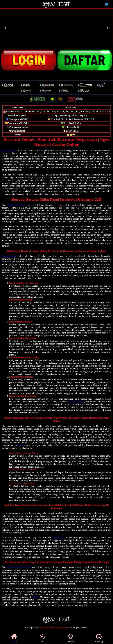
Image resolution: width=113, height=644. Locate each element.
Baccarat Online (9, 150)
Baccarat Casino (9, 256)
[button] (6, 28)
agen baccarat (59, 538)
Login (14, 638)
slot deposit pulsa (76, 402)
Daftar (42, 638)
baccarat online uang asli (19, 567)
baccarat (22, 445)
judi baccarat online (16, 205)
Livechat (71, 638)
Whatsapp (99, 638)
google (36, 597)
